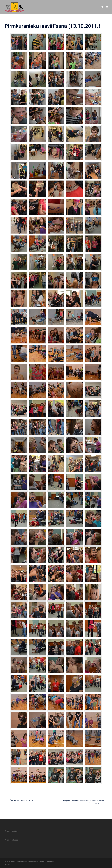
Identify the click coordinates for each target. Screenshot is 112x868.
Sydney (7, 864)
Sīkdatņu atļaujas (11, 840)
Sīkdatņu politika (11, 831)
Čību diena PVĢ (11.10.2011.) (21, 800)
